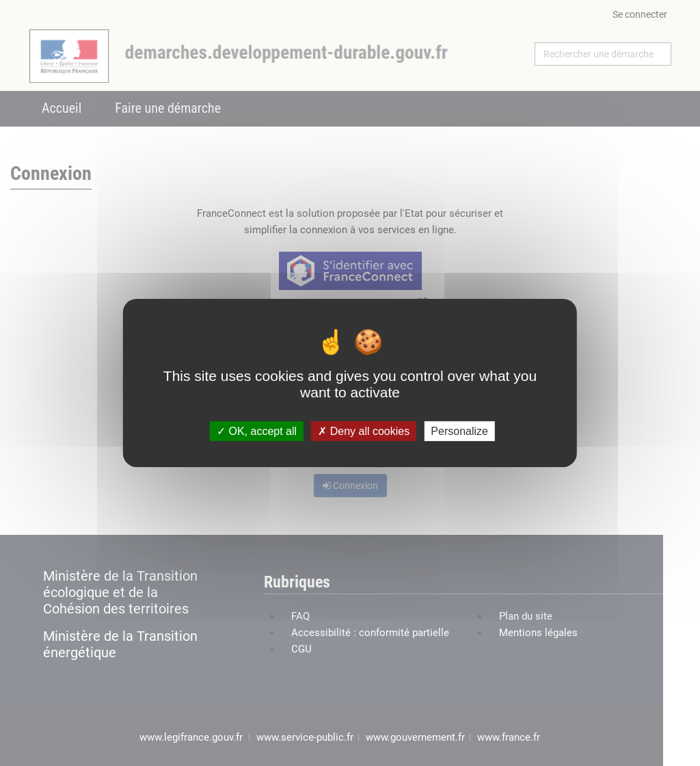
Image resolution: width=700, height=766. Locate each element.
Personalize (459, 431)
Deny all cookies (364, 431)
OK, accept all (257, 431)
